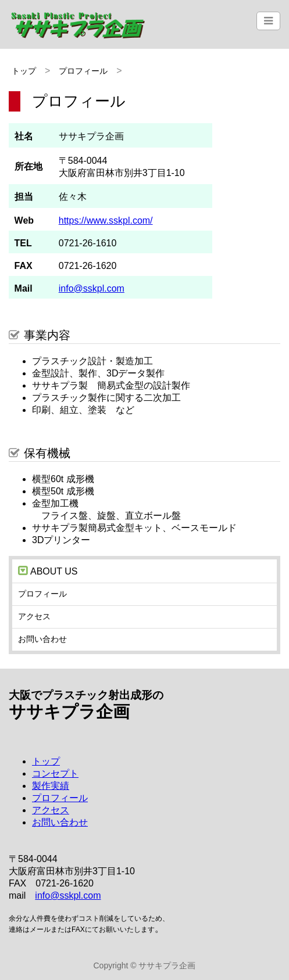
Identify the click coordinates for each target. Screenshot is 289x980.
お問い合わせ (42, 639)
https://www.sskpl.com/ (106, 220)
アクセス (34, 616)
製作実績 (51, 786)
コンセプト (55, 773)
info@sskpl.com (92, 288)
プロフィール (83, 71)
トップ (24, 71)
